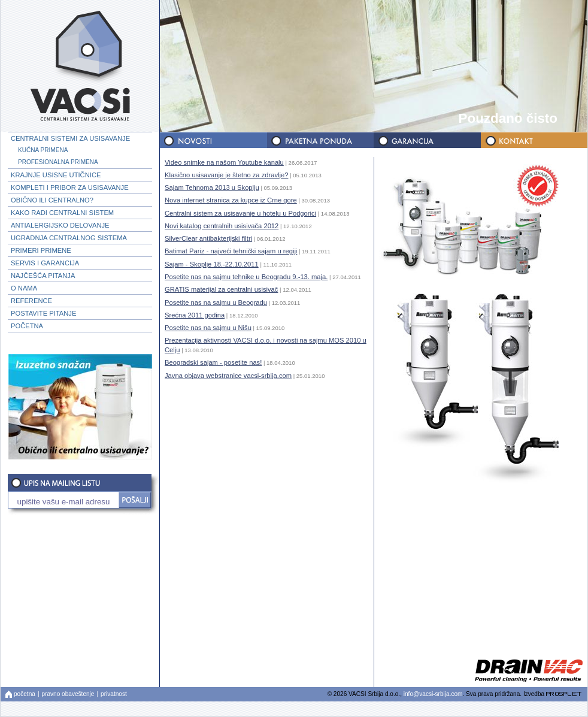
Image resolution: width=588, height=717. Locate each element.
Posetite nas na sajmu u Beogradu (216, 302)
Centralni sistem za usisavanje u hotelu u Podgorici (240, 213)
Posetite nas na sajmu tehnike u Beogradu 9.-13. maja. (246, 277)
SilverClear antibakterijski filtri (208, 238)
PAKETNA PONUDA (320, 140)
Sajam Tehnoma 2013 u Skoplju (212, 187)
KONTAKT (533, 140)
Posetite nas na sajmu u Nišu (208, 328)
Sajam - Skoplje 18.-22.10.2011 (212, 264)
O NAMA (24, 288)
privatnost (114, 694)
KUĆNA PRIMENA (43, 150)
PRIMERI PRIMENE (41, 250)
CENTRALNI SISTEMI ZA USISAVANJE (70, 138)
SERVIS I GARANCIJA (45, 263)
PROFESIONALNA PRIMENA (58, 162)
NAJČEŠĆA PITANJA (43, 276)
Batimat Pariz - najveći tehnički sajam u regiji (231, 251)
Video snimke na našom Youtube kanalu (224, 162)
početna (25, 694)
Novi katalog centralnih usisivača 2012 (222, 226)
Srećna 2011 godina (195, 315)
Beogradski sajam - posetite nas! (213, 362)
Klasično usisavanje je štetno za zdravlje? (226, 175)
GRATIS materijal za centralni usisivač (221, 289)
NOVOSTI (213, 140)
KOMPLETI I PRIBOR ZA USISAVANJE (70, 187)
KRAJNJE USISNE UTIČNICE (56, 175)
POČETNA (27, 326)
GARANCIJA (426, 140)
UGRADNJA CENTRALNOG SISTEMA (69, 238)
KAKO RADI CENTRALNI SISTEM (62, 213)
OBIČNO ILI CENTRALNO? (52, 200)
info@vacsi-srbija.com (433, 694)
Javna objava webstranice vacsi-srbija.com (228, 376)
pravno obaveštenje (68, 694)
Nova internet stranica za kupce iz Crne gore (231, 200)
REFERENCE (31, 301)
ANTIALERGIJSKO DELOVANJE (60, 225)
